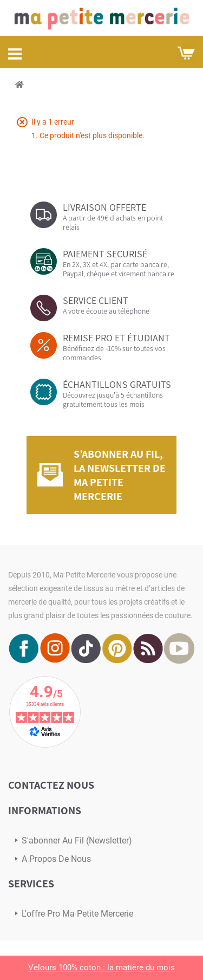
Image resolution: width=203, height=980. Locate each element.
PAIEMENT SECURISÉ (105, 254)
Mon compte (160, 53)
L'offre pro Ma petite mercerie (77, 914)
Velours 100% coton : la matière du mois (101, 968)
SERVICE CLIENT (96, 300)
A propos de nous (56, 859)
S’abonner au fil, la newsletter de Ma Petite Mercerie (120, 475)
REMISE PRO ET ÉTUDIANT (116, 338)
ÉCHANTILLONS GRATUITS (117, 384)
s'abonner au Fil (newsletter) (77, 841)
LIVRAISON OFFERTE (104, 207)
